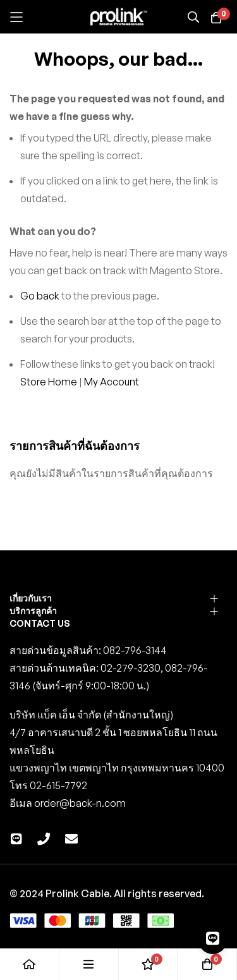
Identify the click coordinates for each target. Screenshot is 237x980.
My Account (112, 382)
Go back (40, 296)
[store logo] (119, 17)
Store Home (49, 382)
